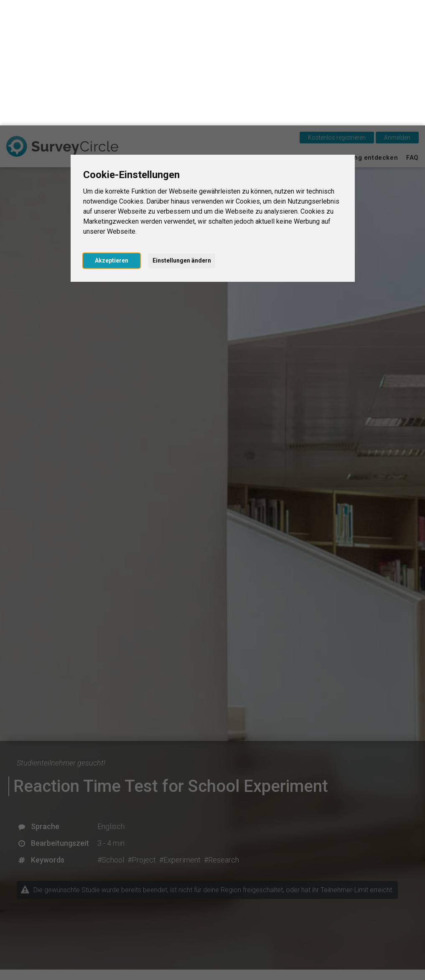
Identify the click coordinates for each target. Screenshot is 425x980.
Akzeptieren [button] (112, 135)
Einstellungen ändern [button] (182, 135)
